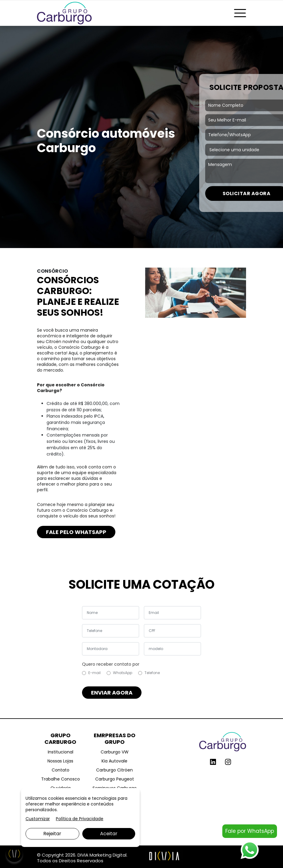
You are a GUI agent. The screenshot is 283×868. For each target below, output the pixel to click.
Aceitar (109, 834)
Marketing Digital (108, 855)
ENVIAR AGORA (112, 693)
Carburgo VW (115, 752)
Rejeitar (52, 834)
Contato (61, 770)
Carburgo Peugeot (115, 779)
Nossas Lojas (60, 761)
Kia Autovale (114, 761)
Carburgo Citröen (114, 770)
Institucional (61, 752)
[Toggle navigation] (240, 13)
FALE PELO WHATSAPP (76, 532)
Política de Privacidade (80, 819)
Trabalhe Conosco (61, 779)
